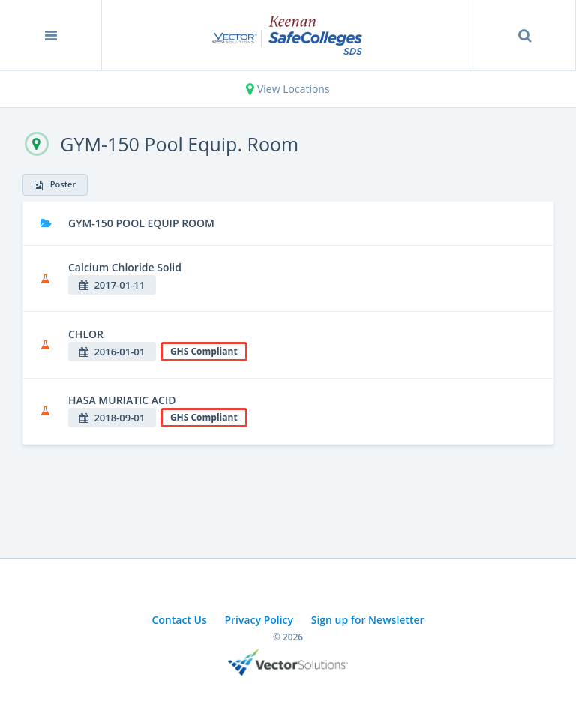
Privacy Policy (259, 620)
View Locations (288, 89)
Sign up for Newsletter (368, 620)
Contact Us (179, 620)
